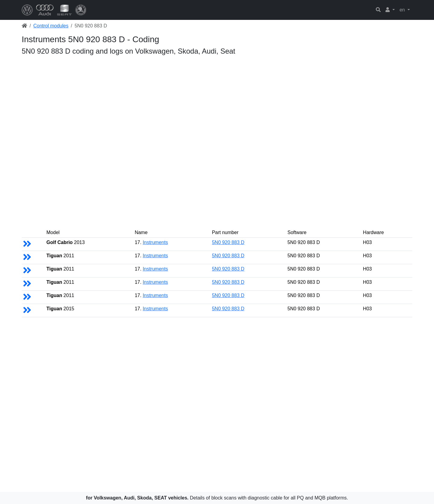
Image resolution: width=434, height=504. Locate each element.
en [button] (403, 10)
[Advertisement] (203, 100)
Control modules (51, 26)
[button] (390, 10)
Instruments (156, 242)
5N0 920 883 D (228, 242)
